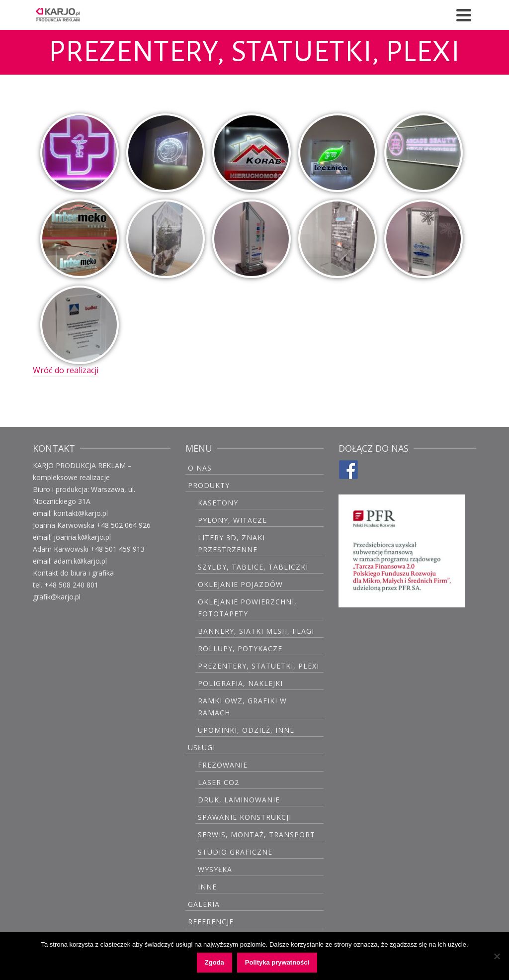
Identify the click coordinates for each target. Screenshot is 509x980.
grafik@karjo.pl (57, 597)
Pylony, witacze (232, 520)
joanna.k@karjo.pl (82, 537)
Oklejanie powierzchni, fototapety (247, 608)
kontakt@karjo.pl (81, 513)
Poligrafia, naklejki (240, 683)
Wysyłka (215, 869)
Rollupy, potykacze (240, 648)
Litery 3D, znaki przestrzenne (231, 543)
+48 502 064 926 (124, 525)
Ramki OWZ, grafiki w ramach (242, 707)
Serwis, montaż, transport (256, 834)
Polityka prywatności (277, 962)
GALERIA (204, 904)
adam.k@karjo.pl (80, 561)
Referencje (211, 922)
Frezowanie (223, 765)
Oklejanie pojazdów (240, 584)
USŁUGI (202, 747)
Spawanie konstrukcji (245, 817)
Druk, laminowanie (239, 800)
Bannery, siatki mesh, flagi (256, 631)
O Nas (200, 468)
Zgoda (214, 962)
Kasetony (218, 503)
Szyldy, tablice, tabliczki (253, 567)
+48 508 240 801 (71, 585)
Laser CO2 (218, 782)
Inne (207, 887)
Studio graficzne (235, 852)
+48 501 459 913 (118, 549)
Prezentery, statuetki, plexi (258, 666)
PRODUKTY (209, 485)
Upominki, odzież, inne (246, 730)
